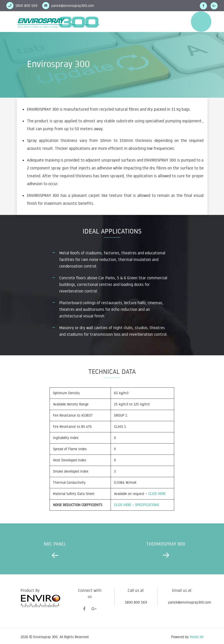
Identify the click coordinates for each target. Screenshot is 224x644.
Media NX (197, 637)
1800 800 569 (136, 602)
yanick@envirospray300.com (73, 6)
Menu (201, 22)
